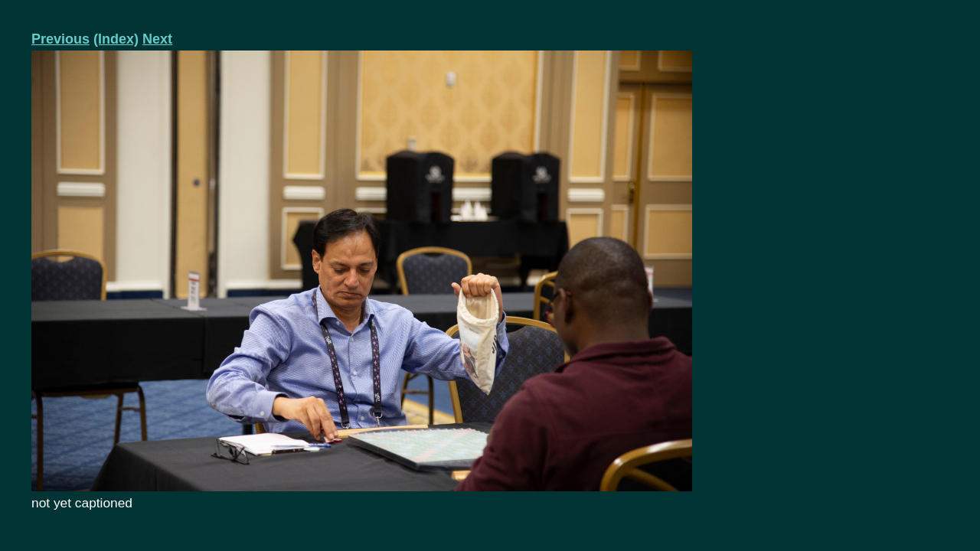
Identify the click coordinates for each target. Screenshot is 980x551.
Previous (60, 39)
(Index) (116, 39)
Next (157, 39)
